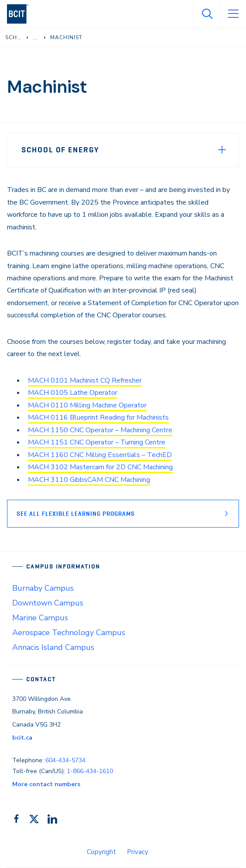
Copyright (101, 852)
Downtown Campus (48, 603)
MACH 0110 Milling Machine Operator (87, 405)
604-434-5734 (65, 760)
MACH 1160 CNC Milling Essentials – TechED (100, 455)
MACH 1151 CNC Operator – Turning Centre (97, 442)
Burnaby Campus (43, 588)
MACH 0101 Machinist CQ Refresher (85, 380)
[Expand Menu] (222, 150)
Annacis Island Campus (53, 647)
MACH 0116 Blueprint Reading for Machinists (98, 417)
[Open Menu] (233, 14)
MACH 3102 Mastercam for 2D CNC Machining (100, 467)
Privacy (138, 852)
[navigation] (21, 14)
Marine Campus (40, 618)
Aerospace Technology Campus (69, 632)
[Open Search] (207, 14)
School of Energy (60, 150)
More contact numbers (46, 784)
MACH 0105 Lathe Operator (73, 393)
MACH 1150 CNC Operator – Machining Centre (100, 430)
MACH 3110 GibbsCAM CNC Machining (89, 480)
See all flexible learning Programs (76, 514)
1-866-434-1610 (90, 771)
